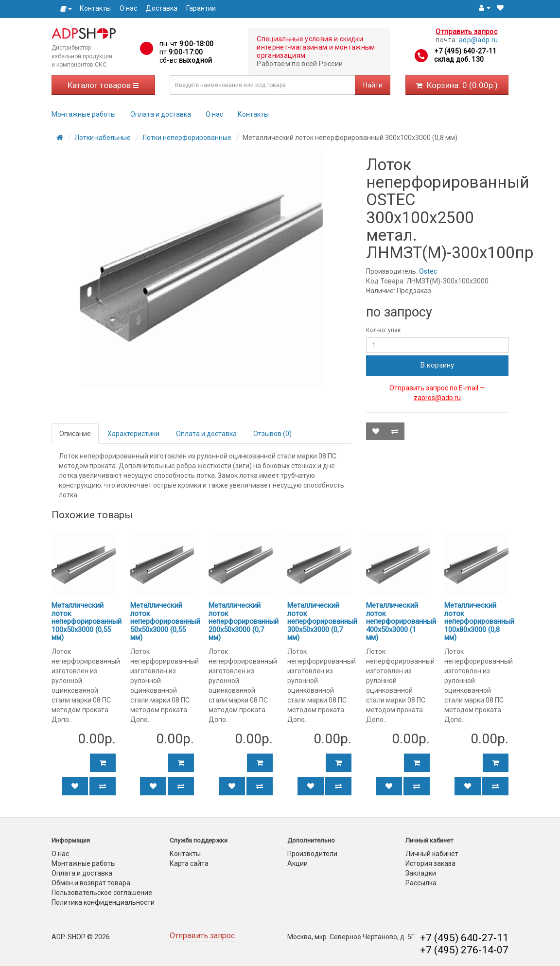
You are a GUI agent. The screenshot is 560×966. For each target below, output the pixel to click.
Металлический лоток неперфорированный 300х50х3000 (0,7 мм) (322, 621)
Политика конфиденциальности (103, 902)
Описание (75, 434)
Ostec (428, 271)
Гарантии (201, 8)
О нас (128, 8)
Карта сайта (189, 863)
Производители (312, 854)
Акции (297, 863)
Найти (373, 85)
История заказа (430, 863)
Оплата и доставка (161, 114)
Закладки (421, 873)
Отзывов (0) (272, 434)
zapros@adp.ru (437, 398)
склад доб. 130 (459, 59)
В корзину (437, 365)
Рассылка (421, 883)
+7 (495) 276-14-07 (464, 950)
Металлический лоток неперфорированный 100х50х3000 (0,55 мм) (87, 621)
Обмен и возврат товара (91, 883)
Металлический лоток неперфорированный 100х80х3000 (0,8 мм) (479, 621)
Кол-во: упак (383, 330)
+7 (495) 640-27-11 (465, 51)
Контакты (95, 8)
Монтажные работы (84, 114)
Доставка (162, 8)
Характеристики (133, 434)
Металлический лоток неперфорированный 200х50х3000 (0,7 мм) (244, 621)
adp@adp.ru (479, 40)
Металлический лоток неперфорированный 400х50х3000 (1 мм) (401, 621)
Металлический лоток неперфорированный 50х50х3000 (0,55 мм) (165, 621)
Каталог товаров (103, 85)
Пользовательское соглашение (102, 893)
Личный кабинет (432, 854)
